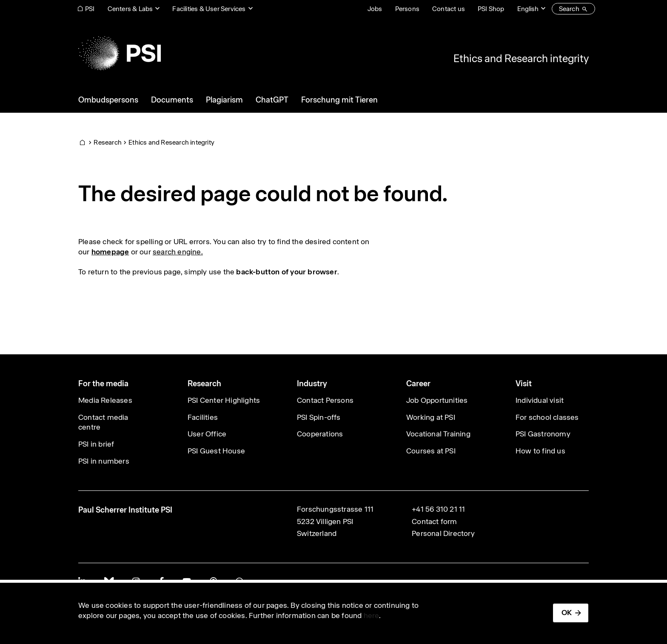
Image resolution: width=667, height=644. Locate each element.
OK (567, 613)
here (372, 616)
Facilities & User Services (209, 9)
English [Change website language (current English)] (528, 9)
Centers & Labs (130, 9)
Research (108, 142)
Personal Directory (443, 533)
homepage (110, 252)
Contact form (434, 521)
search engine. (178, 252)
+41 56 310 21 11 (438, 509)
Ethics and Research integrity (521, 58)
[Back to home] (120, 53)
